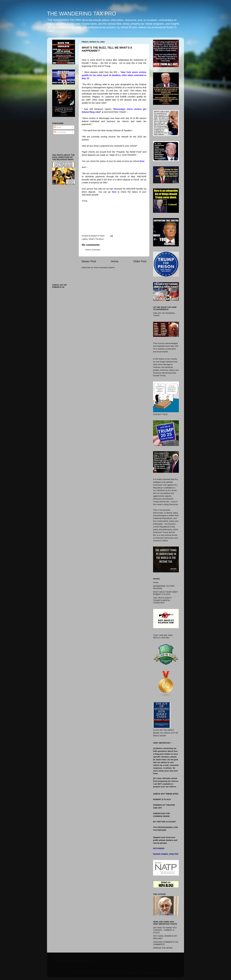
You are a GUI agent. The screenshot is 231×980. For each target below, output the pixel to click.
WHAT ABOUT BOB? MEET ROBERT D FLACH (166, 593)
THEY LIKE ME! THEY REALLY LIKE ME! (163, 636)
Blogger (157, 973)
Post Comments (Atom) (104, 268)
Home (115, 261)
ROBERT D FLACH (162, 799)
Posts (58, 127)
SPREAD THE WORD (163, 948)
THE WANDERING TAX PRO (82, 14)
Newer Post (89, 261)
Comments (60, 132)
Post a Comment (93, 250)
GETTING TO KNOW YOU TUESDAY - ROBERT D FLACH (165, 930)
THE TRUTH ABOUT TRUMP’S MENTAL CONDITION (162, 600)
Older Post (140, 261)
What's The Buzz (96, 239)
